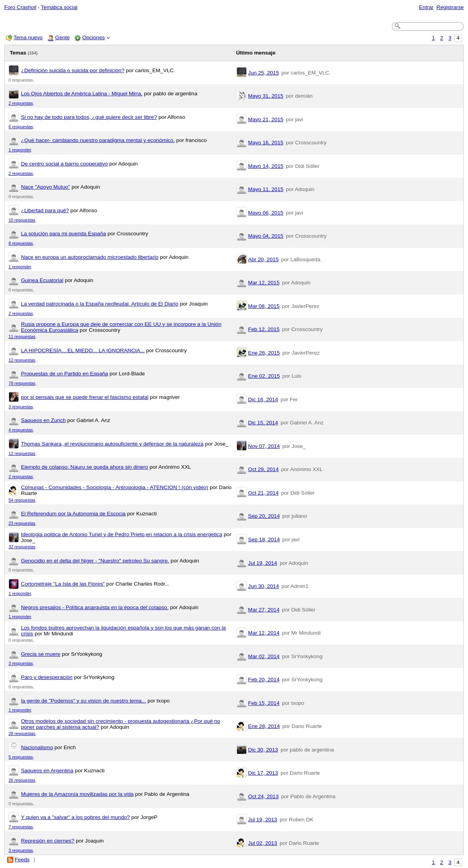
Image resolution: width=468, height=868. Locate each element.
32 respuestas (22, 547)
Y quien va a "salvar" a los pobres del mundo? (75, 817)
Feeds (22, 860)
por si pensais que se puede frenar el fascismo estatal (85, 397)
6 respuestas (21, 127)
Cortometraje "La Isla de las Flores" (63, 584)
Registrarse (450, 7)
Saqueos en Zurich (43, 420)
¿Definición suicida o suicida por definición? (73, 70)
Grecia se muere (40, 654)
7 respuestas (21, 827)
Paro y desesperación (46, 677)
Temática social (59, 7)
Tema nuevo (28, 37)
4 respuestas (21, 430)
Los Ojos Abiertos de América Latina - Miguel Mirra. (82, 94)
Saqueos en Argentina (47, 771)
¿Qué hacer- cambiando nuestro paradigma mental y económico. (98, 140)
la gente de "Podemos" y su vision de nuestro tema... (83, 701)
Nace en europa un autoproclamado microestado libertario (90, 257)
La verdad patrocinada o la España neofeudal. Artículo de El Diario (99, 304)
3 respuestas (21, 407)
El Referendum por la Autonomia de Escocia (73, 514)
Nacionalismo (37, 747)
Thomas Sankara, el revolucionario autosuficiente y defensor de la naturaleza (112, 444)
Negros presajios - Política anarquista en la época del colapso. (95, 607)
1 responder (20, 150)
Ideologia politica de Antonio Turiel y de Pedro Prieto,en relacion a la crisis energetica (121, 534)
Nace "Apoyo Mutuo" (45, 187)
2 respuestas (21, 103)
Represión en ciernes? (47, 841)
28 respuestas (22, 733)
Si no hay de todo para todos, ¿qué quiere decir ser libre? (89, 117)
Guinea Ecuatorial (42, 280)
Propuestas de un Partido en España (64, 374)
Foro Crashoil (20, 7)
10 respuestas (22, 220)
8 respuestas (21, 243)
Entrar (426, 7)
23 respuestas (22, 523)
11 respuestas (22, 337)
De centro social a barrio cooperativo (64, 164)
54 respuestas (22, 500)
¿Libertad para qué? (45, 210)
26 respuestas (22, 780)
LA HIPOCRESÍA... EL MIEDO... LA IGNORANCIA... (83, 350)
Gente (63, 37)
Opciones (94, 37)
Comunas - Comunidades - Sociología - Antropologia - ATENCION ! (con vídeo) (114, 487)
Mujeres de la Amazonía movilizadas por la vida (77, 794)
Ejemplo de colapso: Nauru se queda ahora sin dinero (84, 467)
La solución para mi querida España (63, 234)
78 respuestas (22, 383)
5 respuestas (21, 757)
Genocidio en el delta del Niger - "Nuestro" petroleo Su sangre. (95, 561)
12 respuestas (22, 360)
